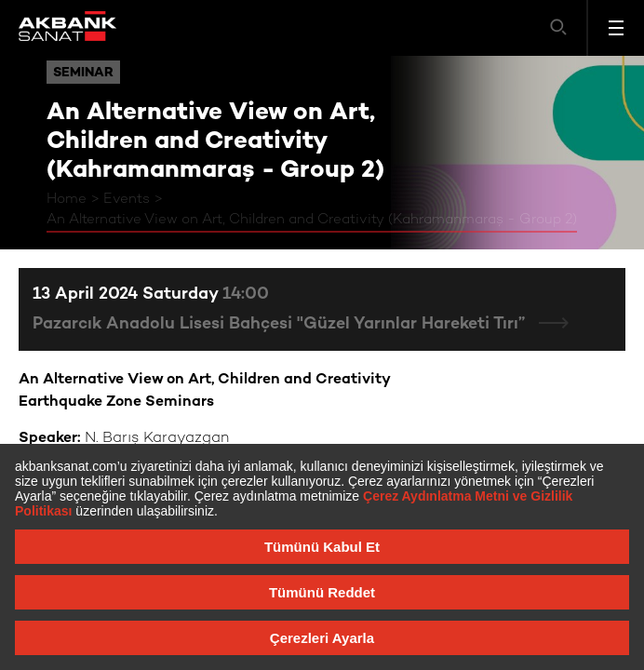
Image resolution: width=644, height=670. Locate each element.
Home (67, 199)
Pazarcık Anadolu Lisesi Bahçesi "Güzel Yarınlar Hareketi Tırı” (281, 324)
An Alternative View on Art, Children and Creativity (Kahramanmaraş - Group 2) (312, 220)
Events (127, 199)
